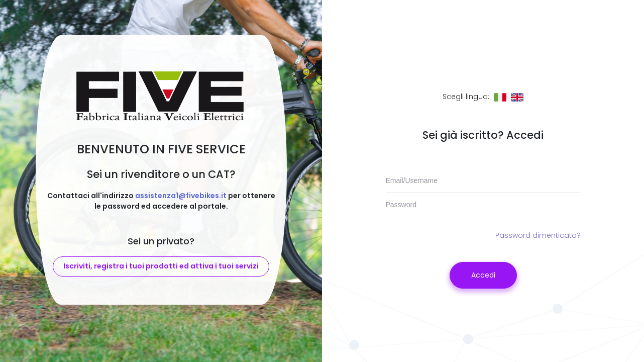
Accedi (483, 275)
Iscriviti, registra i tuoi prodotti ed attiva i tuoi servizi (161, 266)
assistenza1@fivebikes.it (181, 196)
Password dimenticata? (538, 235)
